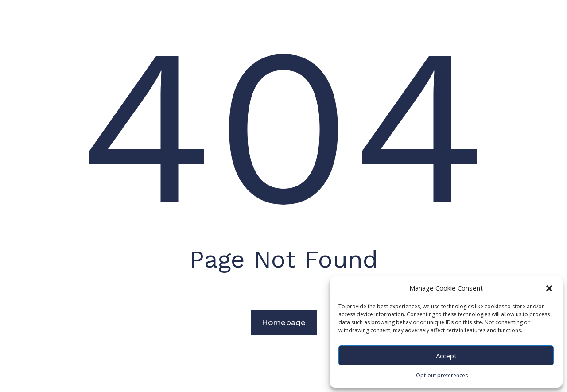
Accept (446, 356)
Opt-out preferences (442, 375)
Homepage (284, 322)
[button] (549, 288)
